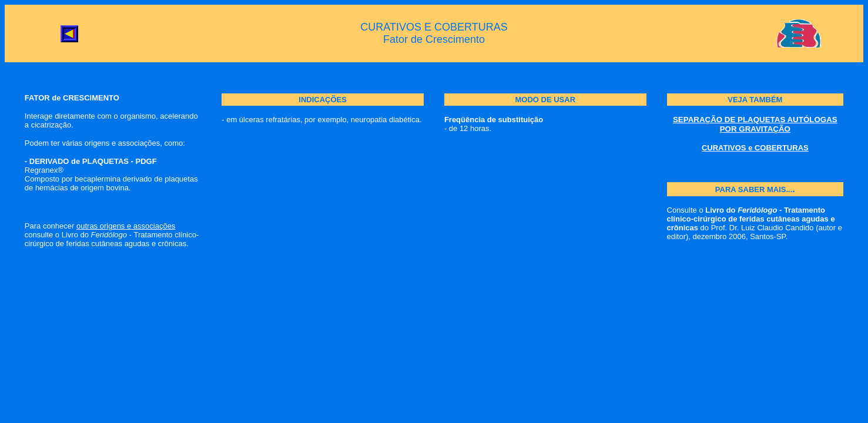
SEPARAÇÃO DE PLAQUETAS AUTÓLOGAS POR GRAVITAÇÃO (755, 124)
